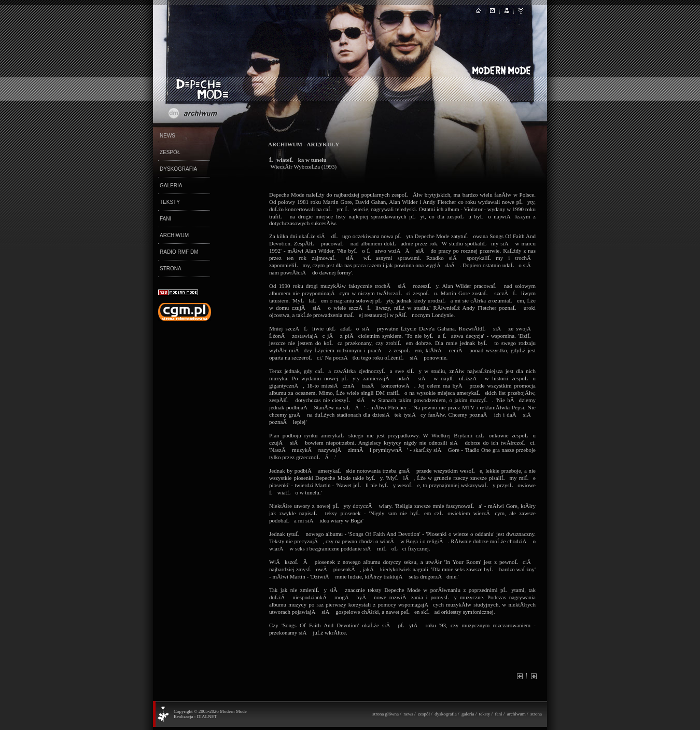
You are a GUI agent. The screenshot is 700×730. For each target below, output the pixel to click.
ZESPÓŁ (170, 152)
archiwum (516, 714)
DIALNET (207, 717)
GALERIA (171, 185)
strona (536, 714)
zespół (424, 714)
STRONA (171, 268)
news (408, 714)
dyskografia (446, 714)
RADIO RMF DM (179, 252)
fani (498, 714)
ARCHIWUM (174, 235)
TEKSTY (170, 202)
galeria (468, 714)
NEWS (167, 136)
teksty (485, 714)
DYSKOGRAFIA (178, 169)
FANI (165, 219)
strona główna (386, 714)
